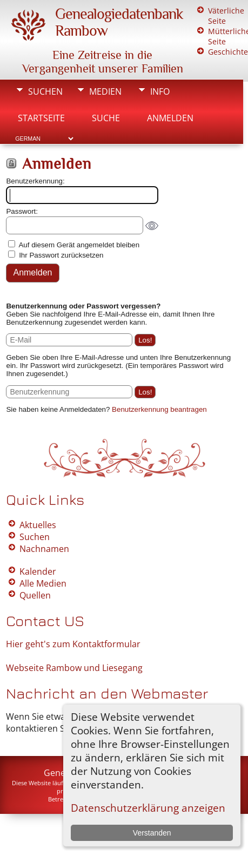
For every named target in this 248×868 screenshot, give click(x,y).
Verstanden (152, 833)
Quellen (35, 595)
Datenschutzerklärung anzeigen (148, 808)
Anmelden (170, 118)
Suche (106, 118)
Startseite (41, 118)
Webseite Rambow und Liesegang (74, 668)
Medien (105, 91)
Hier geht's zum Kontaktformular (73, 644)
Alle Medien (43, 583)
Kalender (38, 571)
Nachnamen (44, 549)
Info (160, 91)
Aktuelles (38, 525)
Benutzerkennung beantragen (159, 409)
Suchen (45, 91)
